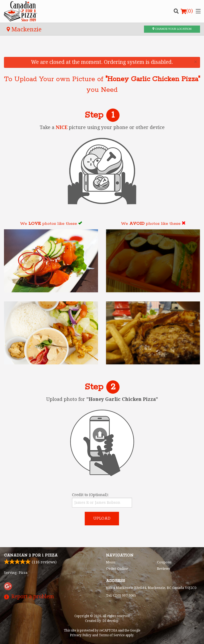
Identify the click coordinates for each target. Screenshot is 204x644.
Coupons (164, 562)
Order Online (117, 569)
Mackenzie (24, 29)
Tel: (121, 595)
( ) (187, 11)
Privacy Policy (81, 635)
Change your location (172, 29)
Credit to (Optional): (102, 500)
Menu (111, 562)
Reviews (163, 569)
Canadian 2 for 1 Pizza (31, 555)
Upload (102, 518)
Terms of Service (112, 635)
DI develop (110, 621)
